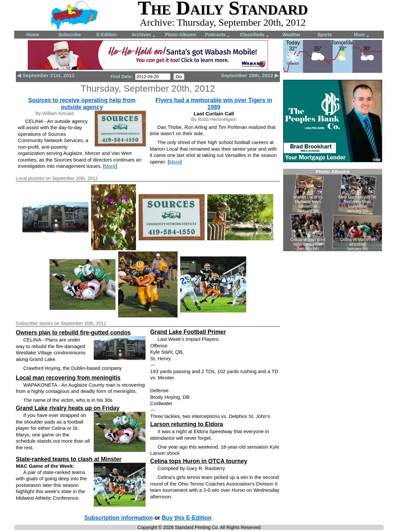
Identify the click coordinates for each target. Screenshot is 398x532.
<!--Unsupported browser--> (333, 210)
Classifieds (254, 35)
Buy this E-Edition (187, 518)
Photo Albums (181, 35)
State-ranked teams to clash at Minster (69, 459)
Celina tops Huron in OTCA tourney (199, 461)
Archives (144, 35)
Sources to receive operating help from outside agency (82, 104)
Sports (325, 35)
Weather (292, 35)
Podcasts (217, 35)
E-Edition (106, 35)
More (362, 35)
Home (33, 35)
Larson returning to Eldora (187, 424)
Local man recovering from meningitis (68, 378)
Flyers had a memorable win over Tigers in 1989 (214, 104)
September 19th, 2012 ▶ (250, 75)
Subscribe (70, 35)
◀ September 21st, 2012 (46, 75)
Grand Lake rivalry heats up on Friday (68, 408)
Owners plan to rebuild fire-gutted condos (73, 333)
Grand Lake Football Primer (188, 332)
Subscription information (118, 518)
